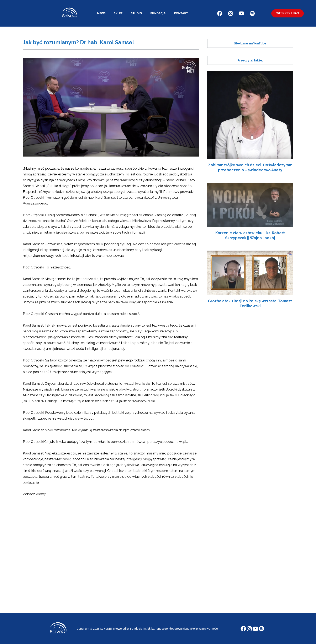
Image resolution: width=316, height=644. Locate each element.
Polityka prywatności (205, 629)
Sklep (118, 13)
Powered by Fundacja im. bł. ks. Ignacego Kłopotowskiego (152, 629)
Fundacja (158, 13)
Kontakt (181, 13)
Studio (136, 13)
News (101, 13)
